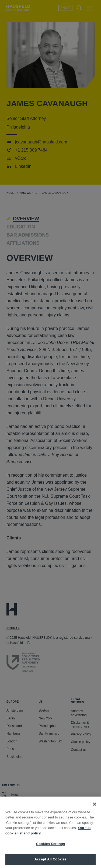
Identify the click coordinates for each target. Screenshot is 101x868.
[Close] (95, 810)
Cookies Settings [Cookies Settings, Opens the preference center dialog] (51, 850)
